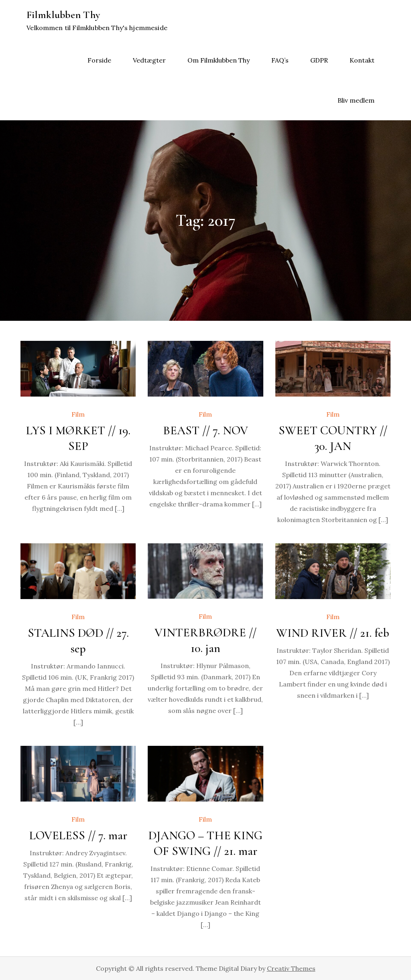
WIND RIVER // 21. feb (333, 633)
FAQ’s (280, 60)
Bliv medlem (356, 100)
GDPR (319, 60)
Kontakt (362, 60)
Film (78, 414)
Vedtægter (149, 60)
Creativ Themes (291, 968)
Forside (99, 60)
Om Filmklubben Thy (219, 60)
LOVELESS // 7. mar (78, 835)
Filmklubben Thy (63, 15)
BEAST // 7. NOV (205, 430)
